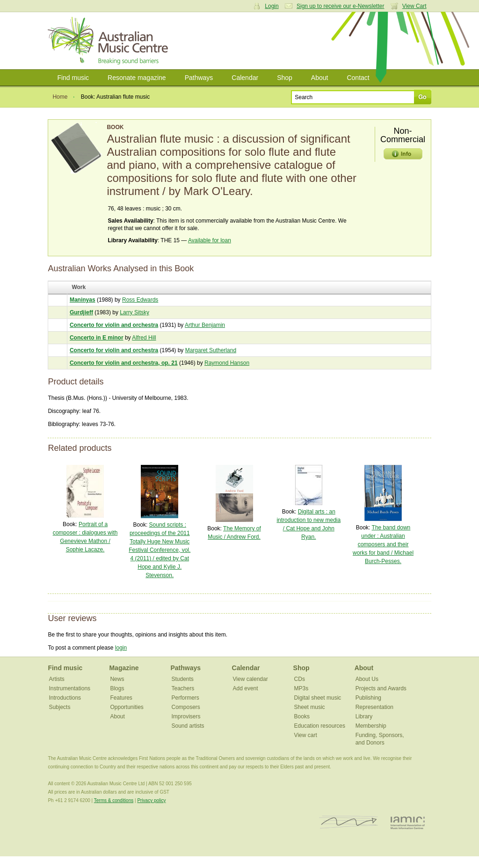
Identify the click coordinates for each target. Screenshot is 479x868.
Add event (246, 688)
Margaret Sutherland (211, 350)
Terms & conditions (114, 800)
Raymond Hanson (227, 363)
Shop (285, 78)
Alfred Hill (144, 338)
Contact (358, 78)
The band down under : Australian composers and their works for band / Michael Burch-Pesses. (383, 544)
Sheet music (310, 707)
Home (60, 97)
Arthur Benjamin (205, 325)
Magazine (124, 668)
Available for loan (210, 240)
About (320, 78)
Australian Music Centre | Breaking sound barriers (110, 41)
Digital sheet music (318, 698)
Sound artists (188, 726)
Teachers (183, 688)
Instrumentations (69, 688)
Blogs (117, 688)
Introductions (65, 698)
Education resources (320, 726)
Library (364, 716)
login (121, 648)
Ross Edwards (140, 300)
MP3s (301, 688)
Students (183, 679)
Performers (185, 698)
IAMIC (408, 822)
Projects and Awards (381, 688)
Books (302, 716)
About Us (367, 679)
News (117, 679)
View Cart (414, 6)
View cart (306, 735)
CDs (300, 679)
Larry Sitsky (134, 312)
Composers (186, 707)
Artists (56, 679)
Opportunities (127, 707)
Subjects (59, 707)
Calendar (245, 78)
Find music (73, 78)
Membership (371, 726)
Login (272, 6)
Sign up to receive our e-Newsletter (340, 6)
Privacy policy (151, 800)
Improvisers (186, 716)
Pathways (199, 78)
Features (121, 698)
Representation (374, 707)
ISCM (349, 822)
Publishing (368, 698)
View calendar (250, 679)
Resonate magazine (137, 78)
